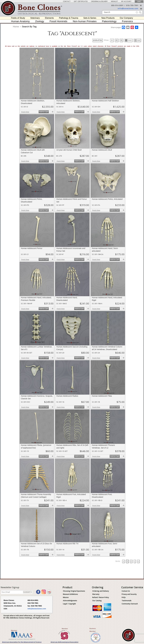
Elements (49, 18)
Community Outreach (130, 604)
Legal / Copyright (69, 604)
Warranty (96, 594)
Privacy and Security (129, 594)
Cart (139, 1)
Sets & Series (90, 18)
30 (112, 40)
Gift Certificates (81, 1)
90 (121, 40)
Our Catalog (97, 601)
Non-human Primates (85, 21)
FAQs (124, 597)
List (137, 40)
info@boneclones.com (128, 8)
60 (116, 40)
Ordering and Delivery (101, 591)
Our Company (126, 18)
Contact (67, 1)
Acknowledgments (70, 601)
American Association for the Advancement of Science (22, 642)
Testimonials (127, 601)
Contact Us (126, 591)
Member (14, 630)
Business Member (93, 630)
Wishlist (114, 1)
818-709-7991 (132, 5)
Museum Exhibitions (70, 594)
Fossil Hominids (58, 21)
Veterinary (35, 18)
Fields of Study (18, 18)
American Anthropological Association (65, 642)
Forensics (127, 21)
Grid (128, 40)
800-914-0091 (117, 5)
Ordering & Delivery (99, 1)
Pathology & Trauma (69, 18)
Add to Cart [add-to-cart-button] (44, 112)
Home (16, 27)
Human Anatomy (20, 21)
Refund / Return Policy (101, 597)
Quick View (25, 112)
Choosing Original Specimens (74, 591)
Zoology (40, 21)
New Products (108, 18)
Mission (66, 597)
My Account (126, 1)
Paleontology (109, 21)
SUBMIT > (28, 592)
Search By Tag (29, 27)
